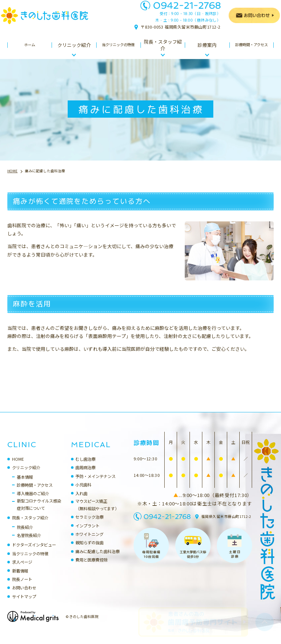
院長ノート (22, 586)
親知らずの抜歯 (89, 550)
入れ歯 (81, 501)
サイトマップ (24, 604)
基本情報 (25, 484)
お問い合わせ (24, 595)
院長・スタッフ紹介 (30, 525)
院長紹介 (25, 534)
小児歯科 (83, 492)
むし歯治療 (85, 466)
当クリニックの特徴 (30, 561)
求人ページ (22, 569)
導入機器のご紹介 (33, 501)
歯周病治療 (85, 475)
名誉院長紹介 (29, 542)
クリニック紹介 (26, 475)
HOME (18, 466)
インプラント (87, 533)
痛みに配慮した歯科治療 (98, 559)
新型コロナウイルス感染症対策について (39, 512)
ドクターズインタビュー (34, 552)
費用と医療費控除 (91, 567)
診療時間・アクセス (35, 492)
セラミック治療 (89, 524)
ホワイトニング (89, 541)
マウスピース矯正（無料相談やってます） (97, 512)
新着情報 (20, 578)
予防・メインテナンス (95, 483)
